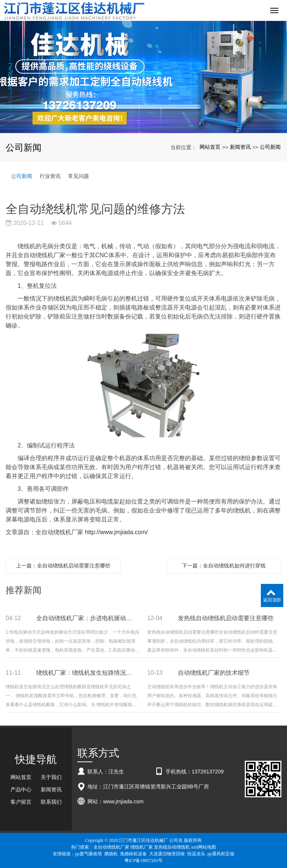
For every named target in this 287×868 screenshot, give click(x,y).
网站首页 (210, 147)
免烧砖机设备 (133, 854)
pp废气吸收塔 (89, 854)
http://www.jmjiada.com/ (116, 532)
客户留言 (21, 802)
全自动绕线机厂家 (111, 847)
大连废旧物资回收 (167, 854)
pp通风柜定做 (221, 854)
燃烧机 (111, 854)
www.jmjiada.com (123, 801)
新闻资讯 (240, 147)
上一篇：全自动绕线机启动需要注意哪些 (63, 566)
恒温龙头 (196, 854)
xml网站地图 (203, 847)
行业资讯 (50, 176)
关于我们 (51, 777)
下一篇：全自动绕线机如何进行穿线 (224, 566)
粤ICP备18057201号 (144, 861)
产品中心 (21, 789)
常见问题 (78, 176)
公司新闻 (270, 147)
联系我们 (51, 802)
